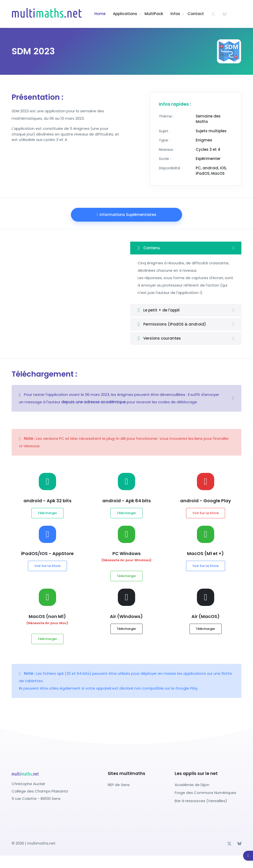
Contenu (149, 248)
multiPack (154, 14)
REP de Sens (119, 785)
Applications (125, 14)
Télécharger (47, 513)
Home (100, 14)
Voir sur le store (206, 513)
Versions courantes (159, 338)
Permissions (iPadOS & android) (172, 324)
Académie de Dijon (192, 785)
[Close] (233, 398)
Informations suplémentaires (126, 215)
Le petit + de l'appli (159, 310)
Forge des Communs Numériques (205, 793)
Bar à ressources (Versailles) (201, 801)
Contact (196, 14)
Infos (175, 14)
